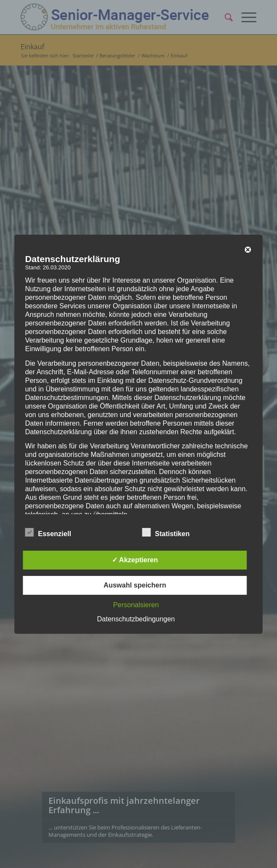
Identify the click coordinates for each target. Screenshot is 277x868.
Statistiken (166, 533)
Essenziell (48, 533)
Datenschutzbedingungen (136, 619)
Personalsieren (136, 605)
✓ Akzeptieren (135, 560)
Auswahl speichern (135, 585)
